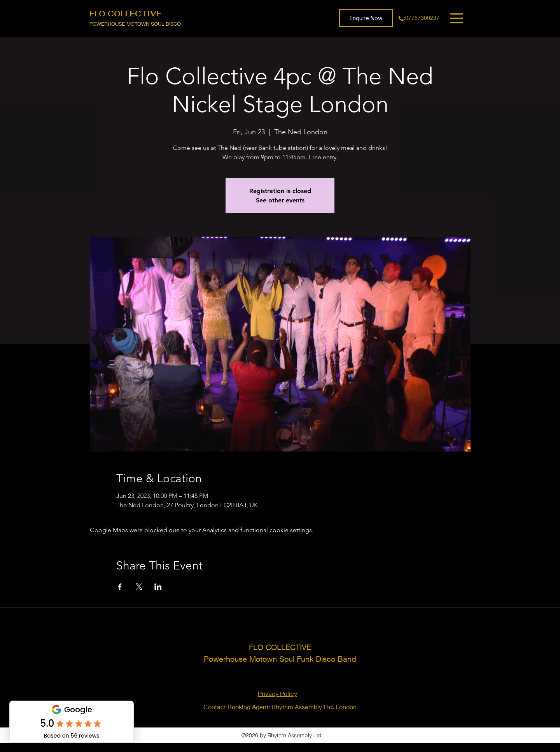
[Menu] (458, 18)
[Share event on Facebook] (120, 587)
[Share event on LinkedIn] (158, 587)
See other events (280, 200)
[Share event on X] (139, 587)
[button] (366, 18)
